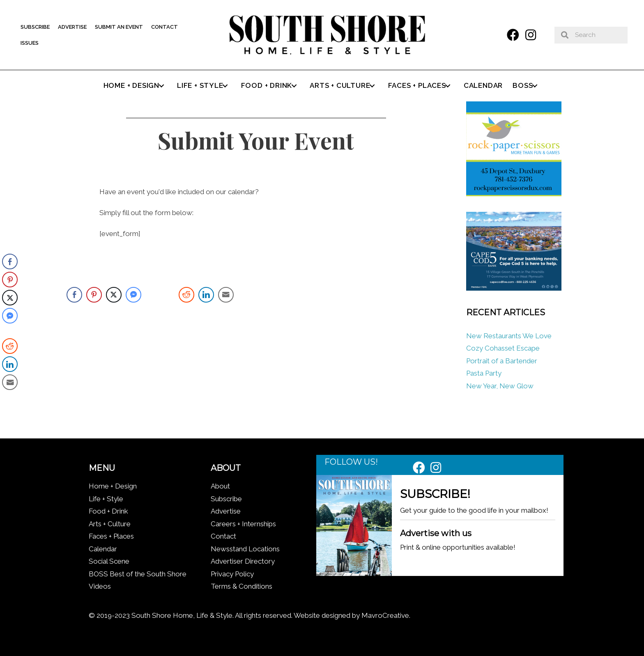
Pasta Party (484, 373)
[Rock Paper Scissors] (514, 194)
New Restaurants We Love (509, 336)
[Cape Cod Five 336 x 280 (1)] (514, 288)
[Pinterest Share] (94, 295)
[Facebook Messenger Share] (133, 295)
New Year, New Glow (500, 386)
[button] (513, 35)
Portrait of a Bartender (502, 361)
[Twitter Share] (114, 295)
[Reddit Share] (186, 295)
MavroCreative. (386, 615)
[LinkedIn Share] (206, 295)
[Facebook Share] (74, 295)
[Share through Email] (226, 295)
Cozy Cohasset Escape (503, 348)
